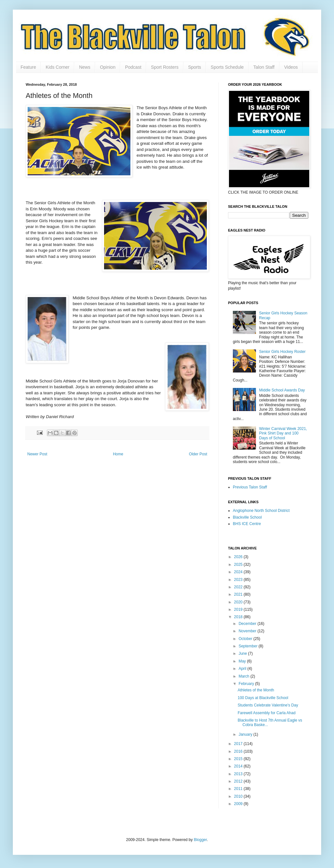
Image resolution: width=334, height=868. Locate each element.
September (249, 646)
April (243, 669)
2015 (239, 759)
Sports (195, 67)
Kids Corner (57, 67)
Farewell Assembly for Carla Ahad (267, 713)
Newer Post (37, 454)
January (246, 734)
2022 (239, 587)
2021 (239, 594)
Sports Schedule (227, 67)
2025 (239, 565)
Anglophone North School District (261, 511)
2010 (239, 796)
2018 (239, 617)
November (248, 631)
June (243, 653)
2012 (239, 781)
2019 (239, 609)
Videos (291, 67)
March (245, 676)
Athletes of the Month (256, 690)
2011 (239, 789)
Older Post (198, 454)
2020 (239, 602)
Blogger (200, 840)
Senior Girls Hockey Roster (282, 352)
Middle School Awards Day (282, 390)
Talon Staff (264, 67)
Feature (28, 67)
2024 (239, 572)
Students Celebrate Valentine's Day (268, 705)
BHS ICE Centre (247, 524)
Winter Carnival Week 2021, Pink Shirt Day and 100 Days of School (283, 433)
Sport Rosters (165, 67)
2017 (239, 744)
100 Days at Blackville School (263, 698)
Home (118, 454)
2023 (239, 580)
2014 (239, 766)
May (243, 661)
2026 (239, 557)
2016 (239, 751)
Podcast (133, 67)
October (246, 639)
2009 (239, 804)
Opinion (108, 67)
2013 (239, 774)
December (248, 624)
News (85, 67)
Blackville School (247, 517)
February (247, 684)
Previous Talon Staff (250, 487)
